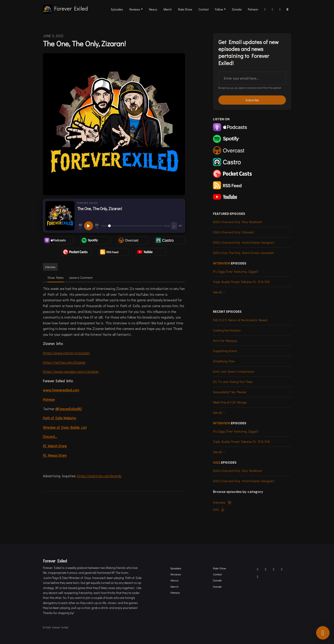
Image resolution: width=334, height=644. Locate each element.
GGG (217, 462)
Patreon (253, 9)
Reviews (135, 9)
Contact (204, 9)
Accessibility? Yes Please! (230, 392)
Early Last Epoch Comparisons (234, 371)
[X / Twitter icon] (266, 569)
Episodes (117, 9)
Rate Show (185, 9)
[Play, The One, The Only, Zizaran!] (89, 226)
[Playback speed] (174, 226)
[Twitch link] (272, 9)
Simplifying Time (224, 361)
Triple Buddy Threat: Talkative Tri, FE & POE (241, 282)
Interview (222, 263)
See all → (219, 292)
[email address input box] (252, 78)
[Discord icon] (258, 569)
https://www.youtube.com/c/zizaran (71, 371)
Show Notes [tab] (56, 278)
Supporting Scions (225, 351)
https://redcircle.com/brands (99, 476)
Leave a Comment (81, 278)
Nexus (153, 9)
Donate (237, 9)
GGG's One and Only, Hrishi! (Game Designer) (244, 242)
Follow (219, 9)
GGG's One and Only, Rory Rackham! (238, 222)
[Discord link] (265, 9)
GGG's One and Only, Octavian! (233, 232)
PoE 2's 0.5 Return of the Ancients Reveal (240, 320)
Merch (168, 9)
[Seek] (136, 226)
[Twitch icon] (282, 569)
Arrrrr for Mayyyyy (225, 341)
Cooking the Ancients (227, 330)
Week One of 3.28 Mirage (230, 402)
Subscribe (252, 100)
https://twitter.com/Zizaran (64, 362)
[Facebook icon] (274, 569)
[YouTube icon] (258, 577)
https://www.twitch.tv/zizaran (66, 353)
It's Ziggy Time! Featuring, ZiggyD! (236, 271)
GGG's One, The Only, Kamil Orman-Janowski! (243, 253)
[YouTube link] (280, 9)
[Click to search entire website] (287, 9)
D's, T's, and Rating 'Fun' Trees (233, 382)
